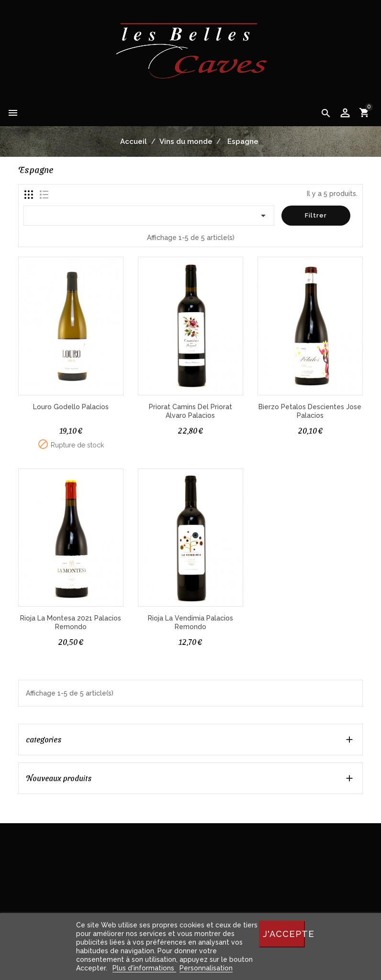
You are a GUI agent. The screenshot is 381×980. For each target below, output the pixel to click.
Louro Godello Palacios (71, 407)
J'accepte (284, 934)
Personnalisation (206, 968)
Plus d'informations (144, 968)
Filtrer (316, 215)
